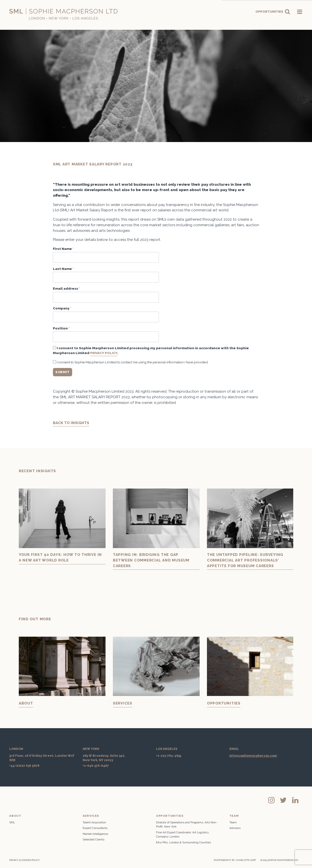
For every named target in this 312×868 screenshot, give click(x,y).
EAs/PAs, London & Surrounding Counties (183, 842)
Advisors (235, 828)
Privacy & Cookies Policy (25, 860)
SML (12, 822)
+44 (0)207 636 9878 (24, 766)
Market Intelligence (95, 834)
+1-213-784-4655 (169, 756)
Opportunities (273, 12)
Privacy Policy (104, 353)
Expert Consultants (95, 828)
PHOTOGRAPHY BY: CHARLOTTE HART (235, 860)
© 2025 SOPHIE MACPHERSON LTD (279, 860)
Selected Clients (93, 839)
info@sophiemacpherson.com (253, 756)
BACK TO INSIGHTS (71, 423)
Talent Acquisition (94, 822)
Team (233, 822)
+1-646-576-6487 (96, 766)
